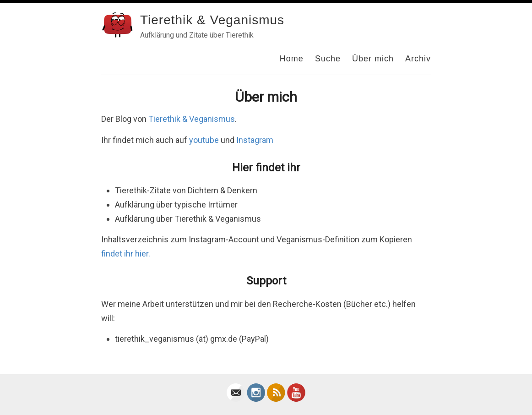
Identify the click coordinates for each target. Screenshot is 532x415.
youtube (204, 140)
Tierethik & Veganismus (212, 20)
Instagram (255, 140)
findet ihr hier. (126, 254)
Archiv (418, 59)
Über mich (373, 59)
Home (292, 59)
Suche (328, 59)
